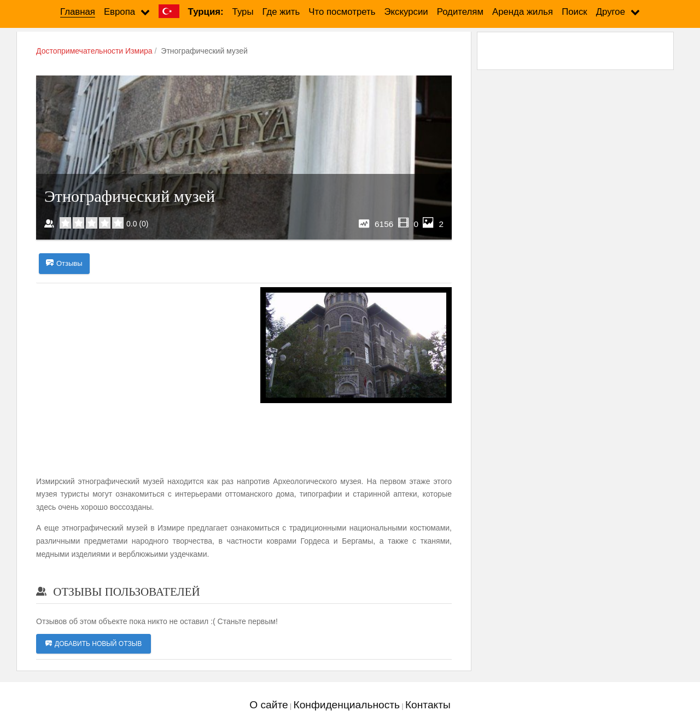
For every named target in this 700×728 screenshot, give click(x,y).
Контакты (428, 705)
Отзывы (64, 264)
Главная (78, 12)
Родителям (460, 12)
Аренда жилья (523, 12)
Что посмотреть (342, 12)
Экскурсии (406, 12)
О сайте (269, 705)
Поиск (574, 12)
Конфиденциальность (346, 705)
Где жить (281, 12)
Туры (243, 12)
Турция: (206, 12)
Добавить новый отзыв (94, 644)
